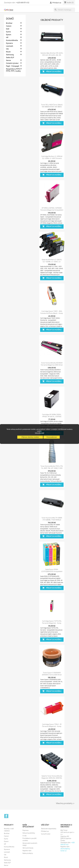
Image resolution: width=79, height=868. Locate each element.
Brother (9, 23)
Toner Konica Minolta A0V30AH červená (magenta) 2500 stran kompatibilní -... (52, 365)
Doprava (25, 830)
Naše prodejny (28, 853)
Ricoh (8, 52)
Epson (9, 35)
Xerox (8, 60)
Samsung (10, 55)
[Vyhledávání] (64, 10)
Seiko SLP (10, 58)
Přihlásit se (45, 831)
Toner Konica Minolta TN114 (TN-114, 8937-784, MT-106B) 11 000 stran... (52, 468)
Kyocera (9, 43)
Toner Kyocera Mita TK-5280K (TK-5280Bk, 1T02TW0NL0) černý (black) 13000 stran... (52, 520)
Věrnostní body (28, 848)
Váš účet (45, 825)
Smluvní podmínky (29, 833)
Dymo (8, 32)
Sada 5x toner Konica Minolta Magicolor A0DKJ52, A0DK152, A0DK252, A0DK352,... (52, 778)
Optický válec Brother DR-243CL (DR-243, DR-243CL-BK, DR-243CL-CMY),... (52, 55)
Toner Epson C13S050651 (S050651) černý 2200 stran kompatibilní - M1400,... (52, 675)
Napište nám (27, 851)
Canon (9, 26)
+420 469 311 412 (23, 3)
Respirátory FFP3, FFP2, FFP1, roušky (13, 70)
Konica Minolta (12, 40)
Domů (10, 19)
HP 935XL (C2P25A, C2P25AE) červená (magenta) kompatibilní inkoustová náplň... (52, 210)
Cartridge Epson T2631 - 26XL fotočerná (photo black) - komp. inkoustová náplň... (52, 313)
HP (7, 37)
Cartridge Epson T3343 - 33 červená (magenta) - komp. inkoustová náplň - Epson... (52, 726)
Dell (8, 29)
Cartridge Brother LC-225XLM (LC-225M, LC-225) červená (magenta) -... (52, 158)
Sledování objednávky (49, 829)
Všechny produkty (65, 803)
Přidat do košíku (52, 72)
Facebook (6, 816)
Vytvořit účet (46, 834)
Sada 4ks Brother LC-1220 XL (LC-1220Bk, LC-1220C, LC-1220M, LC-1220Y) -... (52, 262)
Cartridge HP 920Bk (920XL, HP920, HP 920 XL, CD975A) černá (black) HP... (52, 417)
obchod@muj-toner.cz (65, 850)
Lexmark (10, 46)
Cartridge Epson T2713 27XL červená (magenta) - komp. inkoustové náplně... (52, 623)
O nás (25, 836)
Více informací (39, 433)
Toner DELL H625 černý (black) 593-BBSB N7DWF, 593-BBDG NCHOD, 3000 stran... (52, 107)
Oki (7, 49)
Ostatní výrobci (12, 63)
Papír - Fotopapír (13, 66)
